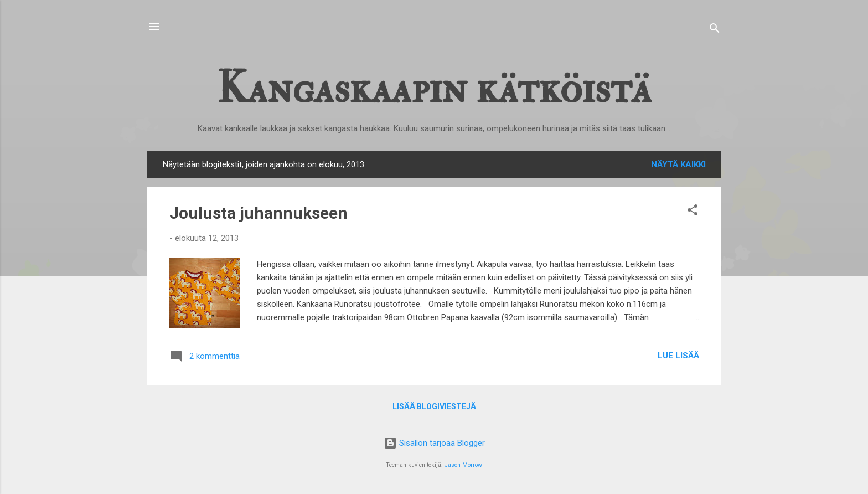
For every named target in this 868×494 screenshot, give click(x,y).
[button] (693, 212)
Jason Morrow (463, 465)
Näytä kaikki (678, 164)
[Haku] (715, 30)
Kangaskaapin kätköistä (434, 89)
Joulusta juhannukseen (259, 213)
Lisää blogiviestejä (434, 406)
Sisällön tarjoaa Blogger (434, 443)
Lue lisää (678, 356)
